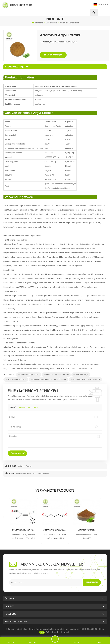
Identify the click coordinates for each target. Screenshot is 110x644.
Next (107, 517)
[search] (94, 13)
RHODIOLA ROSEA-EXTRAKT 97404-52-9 (55, 530)
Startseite (38, 23)
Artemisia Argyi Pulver (16, 379)
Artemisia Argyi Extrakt (29, 375)
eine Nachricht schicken (55, 639)
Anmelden (92, 582)
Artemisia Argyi (81, 375)
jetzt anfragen (53, 55)
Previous (3, 517)
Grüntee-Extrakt (25, 466)
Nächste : (10, 474)
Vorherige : (11, 466)
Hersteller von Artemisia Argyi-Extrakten (49, 379)
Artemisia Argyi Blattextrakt (56, 375)
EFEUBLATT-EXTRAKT (24, 530)
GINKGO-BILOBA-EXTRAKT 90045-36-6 (33, 474)
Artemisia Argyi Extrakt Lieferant (85, 379)
